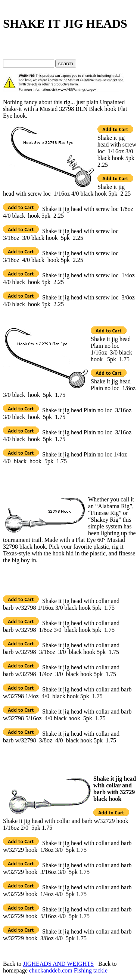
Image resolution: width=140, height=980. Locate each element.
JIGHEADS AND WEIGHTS (58, 964)
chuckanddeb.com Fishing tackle (68, 970)
